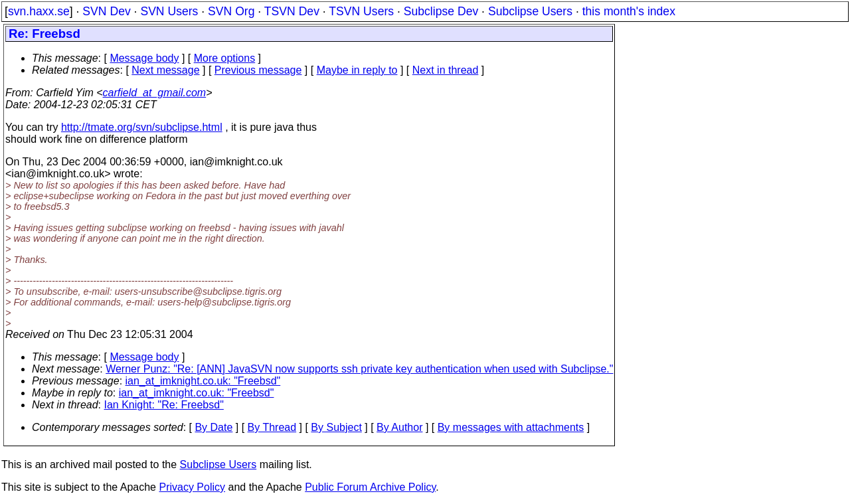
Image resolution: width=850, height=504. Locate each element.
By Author (399, 427)
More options (225, 58)
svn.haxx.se (39, 11)
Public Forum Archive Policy (370, 487)
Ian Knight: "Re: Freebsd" (164, 405)
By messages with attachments (511, 427)
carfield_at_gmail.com (155, 93)
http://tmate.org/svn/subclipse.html (142, 127)
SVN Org (231, 11)
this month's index (629, 11)
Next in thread (446, 70)
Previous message (258, 70)
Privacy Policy (192, 487)
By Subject (336, 427)
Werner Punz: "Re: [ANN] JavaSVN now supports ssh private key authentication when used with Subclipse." (359, 369)
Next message (165, 70)
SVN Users (169, 11)
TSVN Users (361, 11)
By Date (213, 427)
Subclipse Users (530, 11)
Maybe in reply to (357, 70)
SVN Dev (106, 11)
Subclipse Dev (441, 11)
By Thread (272, 427)
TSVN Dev (292, 11)
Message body (144, 58)
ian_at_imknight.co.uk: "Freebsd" (203, 381)
